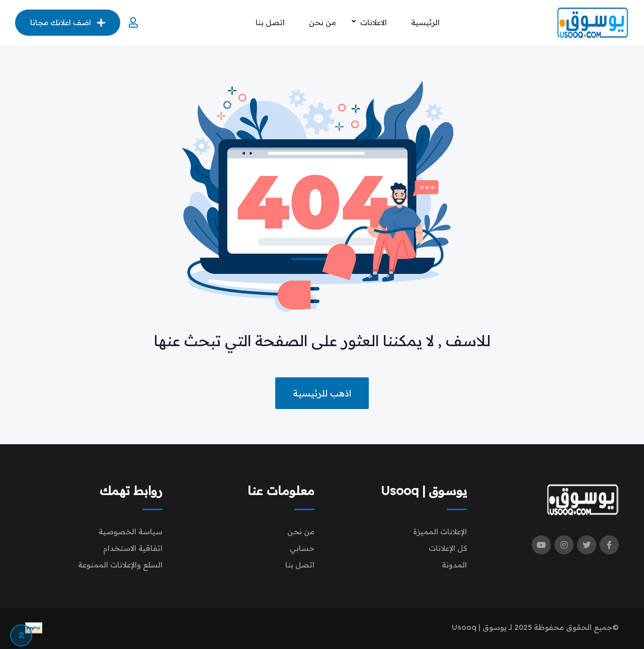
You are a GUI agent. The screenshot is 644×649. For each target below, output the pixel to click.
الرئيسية (425, 22)
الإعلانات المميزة (440, 532)
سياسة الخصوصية (131, 532)
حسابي (302, 548)
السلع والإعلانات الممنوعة (120, 565)
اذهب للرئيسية (322, 393)
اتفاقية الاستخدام (133, 548)
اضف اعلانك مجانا (68, 22)
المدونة (454, 565)
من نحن (323, 22)
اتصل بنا (270, 22)
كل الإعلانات (448, 548)
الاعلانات (374, 22)
